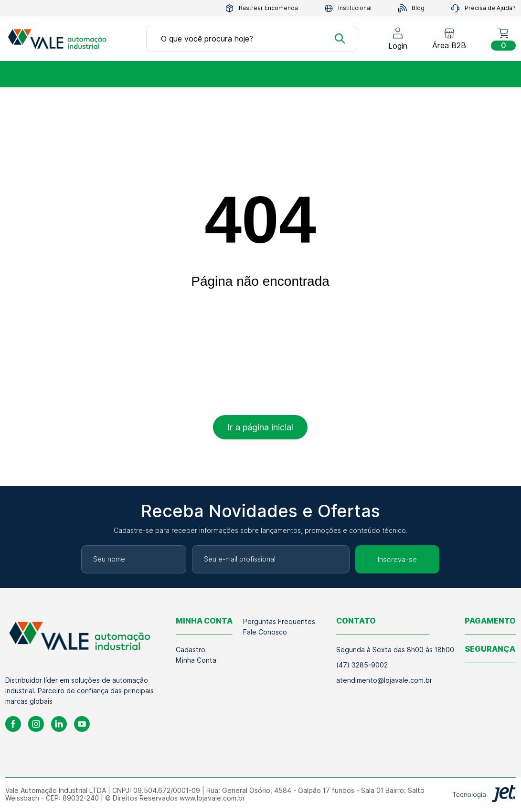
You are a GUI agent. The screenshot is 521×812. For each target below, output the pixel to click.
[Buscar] (340, 39)
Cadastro (191, 650)
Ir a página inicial (260, 427)
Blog (411, 8)
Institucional (348, 8)
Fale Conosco (265, 632)
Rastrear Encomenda (261, 8)
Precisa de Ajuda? (483, 8)
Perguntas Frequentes (279, 622)
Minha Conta (196, 660)
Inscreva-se (397, 560)
